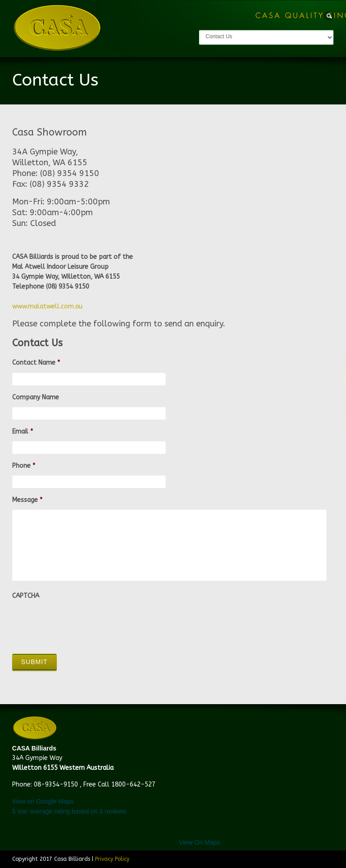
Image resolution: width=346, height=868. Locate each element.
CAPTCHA (26, 596)
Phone (24, 466)
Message (27, 500)
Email (23, 432)
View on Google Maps (43, 801)
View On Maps (199, 842)
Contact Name (36, 363)
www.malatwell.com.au (47, 306)
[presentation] (81, 623)
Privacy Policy (112, 859)
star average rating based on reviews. (70, 811)
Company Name (36, 397)
